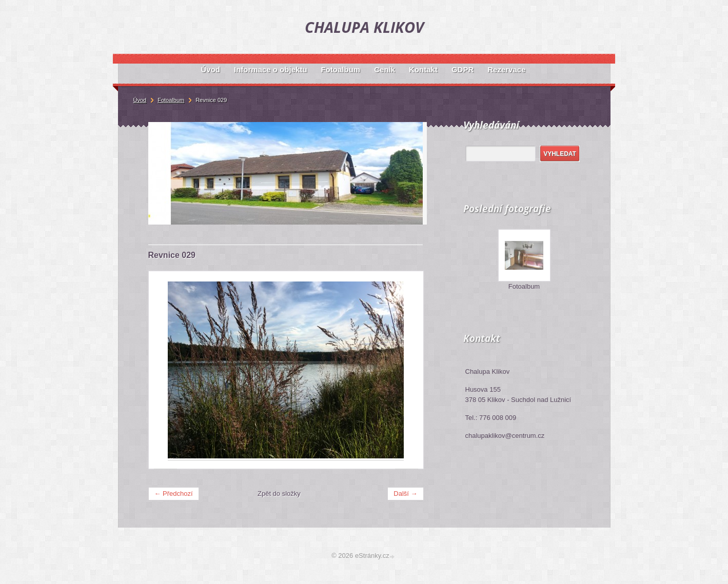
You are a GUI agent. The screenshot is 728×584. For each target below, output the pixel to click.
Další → (405, 494)
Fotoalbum (524, 286)
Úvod (140, 100)
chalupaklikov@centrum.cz (505, 436)
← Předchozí (174, 494)
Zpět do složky (279, 494)
